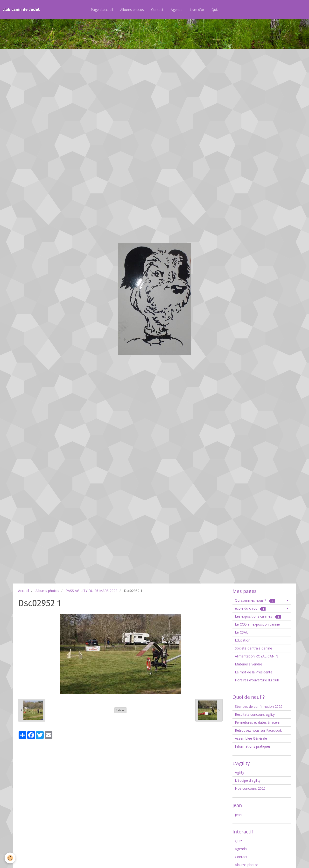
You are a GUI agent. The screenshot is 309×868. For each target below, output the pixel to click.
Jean (238, 815)
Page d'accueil (102, 10)
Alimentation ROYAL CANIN (256, 656)
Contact (157, 10)
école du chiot (250, 608)
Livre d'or (197, 10)
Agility (239, 772)
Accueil (24, 591)
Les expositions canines (258, 616)
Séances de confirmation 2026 (259, 706)
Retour (120, 710)
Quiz (215, 10)
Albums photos (132, 10)
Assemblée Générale (251, 738)
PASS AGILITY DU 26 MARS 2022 (91, 591)
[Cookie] (10, 858)
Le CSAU (242, 632)
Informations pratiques (253, 746)
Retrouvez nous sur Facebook (258, 730)
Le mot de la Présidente (254, 672)
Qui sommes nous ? (255, 600)
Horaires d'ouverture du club (257, 680)
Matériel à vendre (249, 664)
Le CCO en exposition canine (257, 624)
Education (243, 640)
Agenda (177, 10)
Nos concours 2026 (250, 788)
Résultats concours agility (255, 714)
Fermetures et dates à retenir (258, 722)
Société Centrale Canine (253, 648)
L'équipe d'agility (248, 780)
